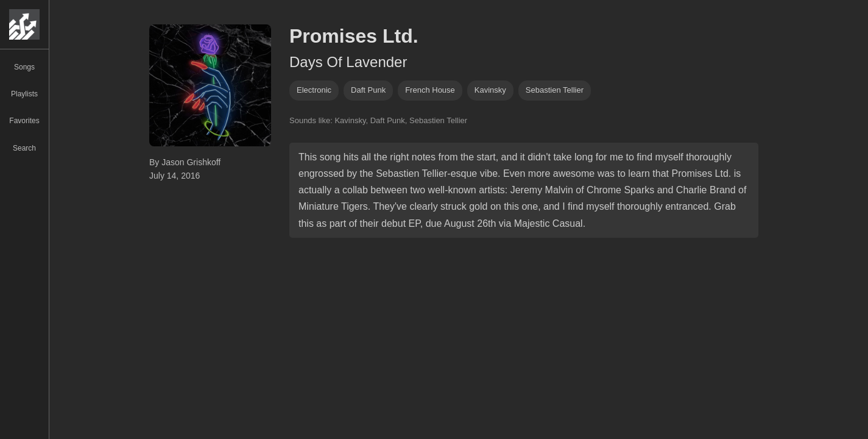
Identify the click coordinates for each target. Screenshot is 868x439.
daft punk (368, 90)
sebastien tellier (555, 90)
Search (24, 148)
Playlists (24, 94)
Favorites (24, 121)
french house (430, 90)
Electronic (314, 90)
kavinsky (490, 90)
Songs (24, 67)
